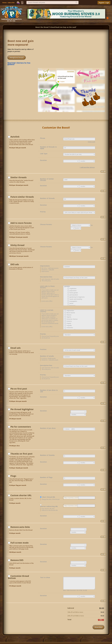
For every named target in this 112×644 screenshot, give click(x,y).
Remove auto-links (20, 527)
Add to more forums (21, 223)
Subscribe (11, 3)
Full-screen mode (20, 543)
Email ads (16, 348)
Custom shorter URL (21, 495)
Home (4, 3)
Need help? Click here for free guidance (19, 64)
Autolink (15, 137)
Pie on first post (19, 389)
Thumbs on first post (21, 454)
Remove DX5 (17, 560)
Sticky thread (17, 245)
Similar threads (19, 177)
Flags (13, 476)
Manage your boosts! (17, 58)
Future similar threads (22, 197)
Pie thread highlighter (22, 409)
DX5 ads (15, 264)
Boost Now (98, 627)
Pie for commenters (21, 427)
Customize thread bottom (18, 577)
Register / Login (104, 3)
